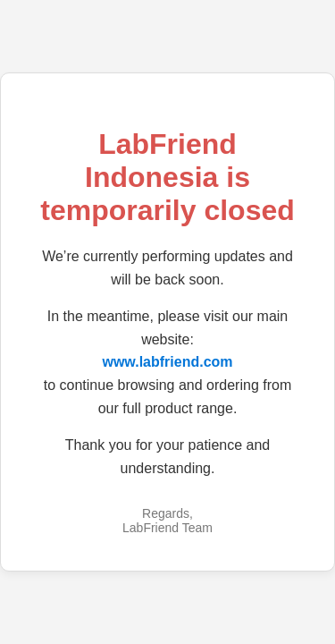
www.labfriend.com (167, 362)
